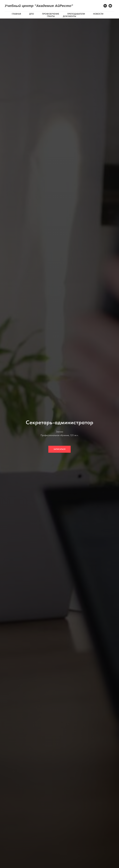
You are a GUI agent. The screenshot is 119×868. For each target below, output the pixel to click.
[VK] (105, 6)
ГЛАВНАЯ (16, 14)
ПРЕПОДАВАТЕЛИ (76, 14)
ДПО (32, 14)
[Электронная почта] (110, 6)
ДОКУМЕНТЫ (69, 16)
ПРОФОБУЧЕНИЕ (51, 14)
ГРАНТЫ (51, 16)
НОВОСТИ (98, 14)
